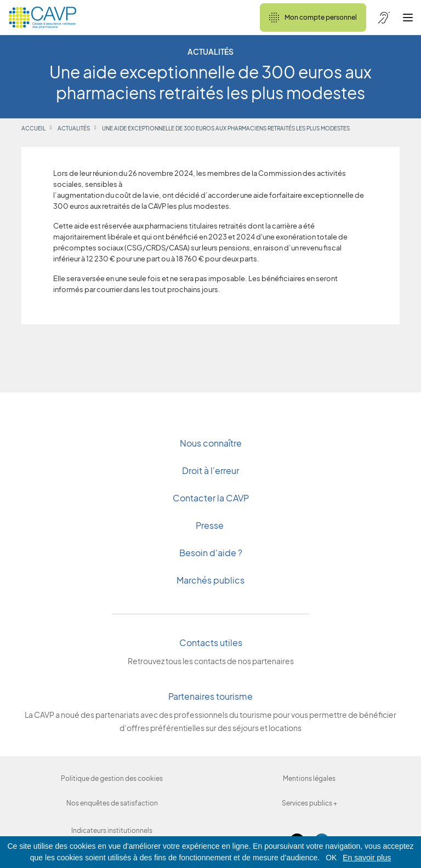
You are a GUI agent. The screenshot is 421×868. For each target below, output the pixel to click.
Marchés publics (210, 580)
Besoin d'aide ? (211, 553)
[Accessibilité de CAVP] (384, 18)
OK (331, 858)
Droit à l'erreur (210, 470)
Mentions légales (309, 778)
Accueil (33, 128)
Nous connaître (211, 443)
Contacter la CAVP (211, 498)
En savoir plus (367, 858)
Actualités (74, 128)
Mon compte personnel (313, 18)
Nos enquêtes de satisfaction (112, 803)
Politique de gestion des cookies (112, 778)
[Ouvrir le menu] (408, 18)
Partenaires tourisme (210, 696)
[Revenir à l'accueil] (42, 18)
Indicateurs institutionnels (112, 830)
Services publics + (309, 803)
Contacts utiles (211, 643)
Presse (210, 525)
